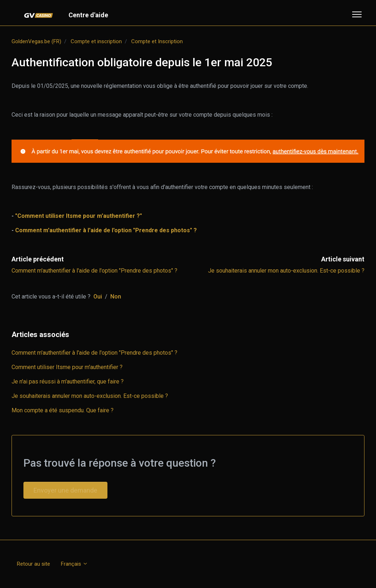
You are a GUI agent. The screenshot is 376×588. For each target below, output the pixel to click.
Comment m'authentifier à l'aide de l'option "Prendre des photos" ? (94, 271)
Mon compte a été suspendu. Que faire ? (63, 410)
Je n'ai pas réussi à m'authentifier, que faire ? (68, 381)
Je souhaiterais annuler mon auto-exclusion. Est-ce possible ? (286, 271)
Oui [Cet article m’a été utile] (98, 297)
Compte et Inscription (157, 41)
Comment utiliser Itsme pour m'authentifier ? (67, 367)
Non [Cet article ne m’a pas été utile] (116, 297)
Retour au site (34, 564)
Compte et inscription (96, 41)
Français (74, 564)
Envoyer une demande (65, 490)
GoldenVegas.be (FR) (36, 41)
